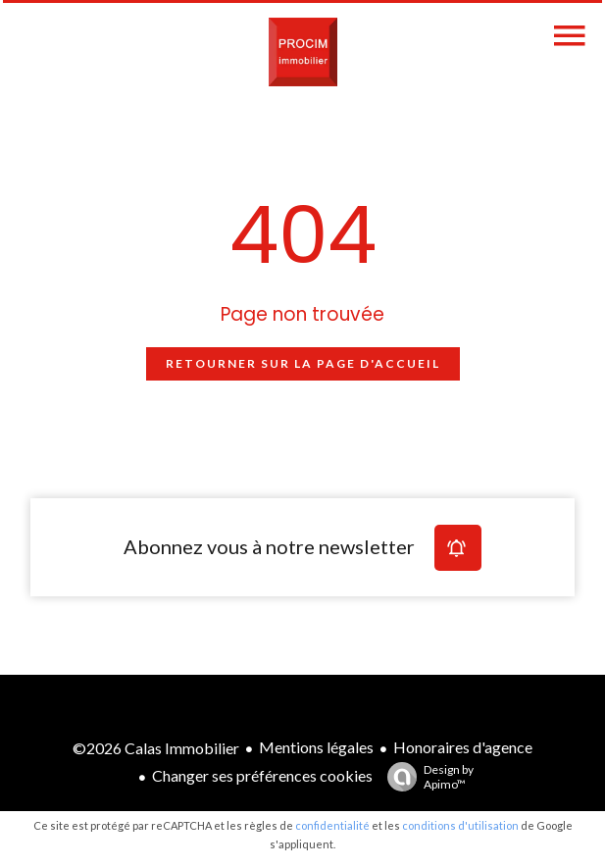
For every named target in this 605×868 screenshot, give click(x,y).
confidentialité (332, 825)
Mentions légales (316, 747)
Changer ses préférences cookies (262, 775)
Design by (426, 777)
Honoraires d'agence (463, 747)
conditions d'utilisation (460, 825)
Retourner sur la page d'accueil (303, 363)
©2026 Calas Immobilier (156, 748)
